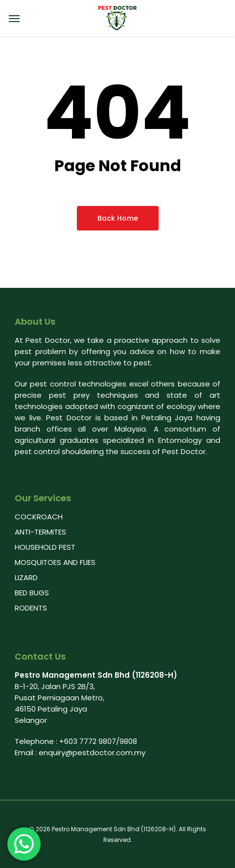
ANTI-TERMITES (40, 532)
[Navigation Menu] (14, 18)
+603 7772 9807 (88, 741)
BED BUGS (32, 593)
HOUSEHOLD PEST (45, 547)
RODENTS (31, 608)
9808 (128, 741)
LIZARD (26, 577)
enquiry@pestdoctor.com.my (92, 753)
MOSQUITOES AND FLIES (55, 562)
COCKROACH (39, 517)
